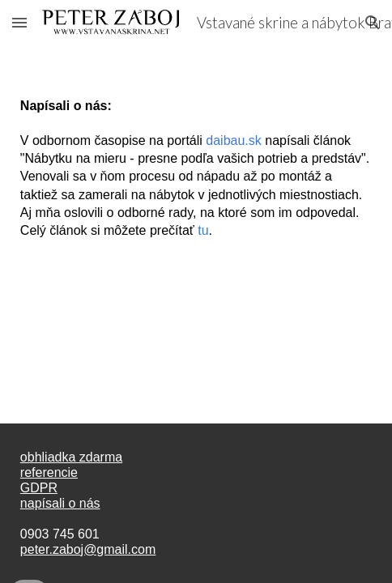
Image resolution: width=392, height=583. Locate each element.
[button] (19, 22)
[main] (196, 162)
